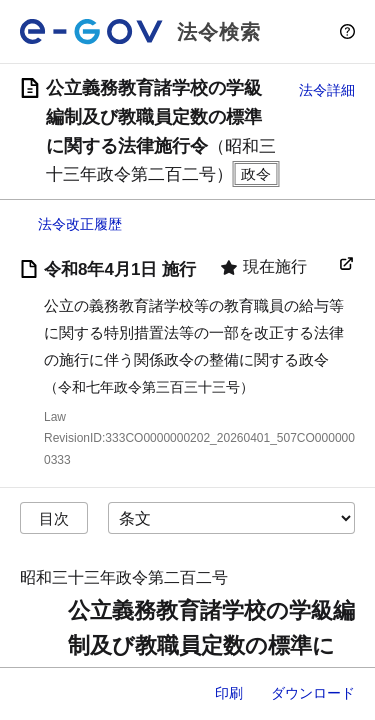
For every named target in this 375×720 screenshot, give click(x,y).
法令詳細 (327, 90)
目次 (54, 518)
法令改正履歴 (80, 224)
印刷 (229, 693)
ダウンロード (313, 693)
